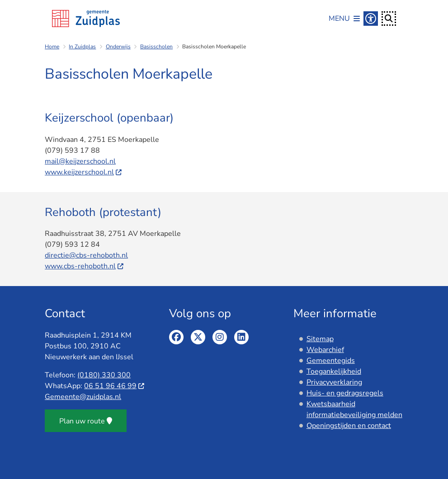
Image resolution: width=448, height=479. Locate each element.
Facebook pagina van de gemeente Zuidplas (176, 337)
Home (52, 47)
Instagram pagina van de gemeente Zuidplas (220, 337)
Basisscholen (156, 47)
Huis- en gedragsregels (345, 393)
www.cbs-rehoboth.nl (85, 266)
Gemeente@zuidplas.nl (83, 397)
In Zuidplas (82, 47)
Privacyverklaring (334, 382)
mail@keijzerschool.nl (80, 161)
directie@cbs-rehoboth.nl (86, 255)
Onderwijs (118, 47)
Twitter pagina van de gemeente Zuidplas (198, 337)
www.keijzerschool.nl (84, 172)
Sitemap (320, 339)
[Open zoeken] (389, 19)
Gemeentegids (331, 361)
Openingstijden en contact (349, 426)
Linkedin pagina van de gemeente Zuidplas (241, 337)
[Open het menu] (344, 19)
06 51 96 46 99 (115, 386)
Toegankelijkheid (334, 371)
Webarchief (325, 350)
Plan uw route (86, 421)
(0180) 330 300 (104, 375)
